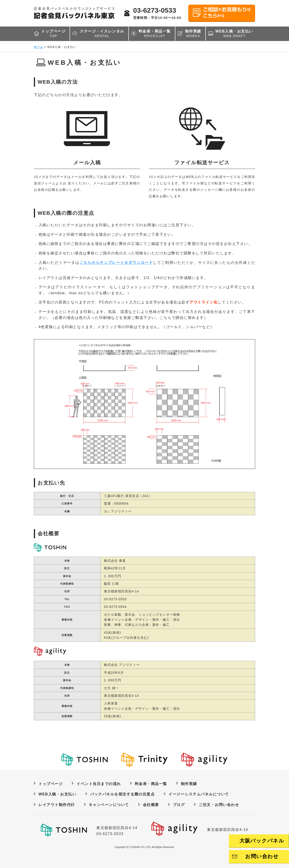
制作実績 (193, 34)
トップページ (53, 34)
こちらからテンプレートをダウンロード (116, 263)
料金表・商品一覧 (155, 34)
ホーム (39, 47)
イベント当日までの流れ (99, 784)
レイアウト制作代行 (57, 805)
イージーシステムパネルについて (199, 794)
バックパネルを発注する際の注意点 (122, 794)
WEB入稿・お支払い (234, 34)
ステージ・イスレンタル (102, 34)
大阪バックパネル (262, 841)
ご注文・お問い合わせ (219, 805)
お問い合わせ (262, 856)
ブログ (179, 805)
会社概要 (151, 805)
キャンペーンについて (109, 805)
